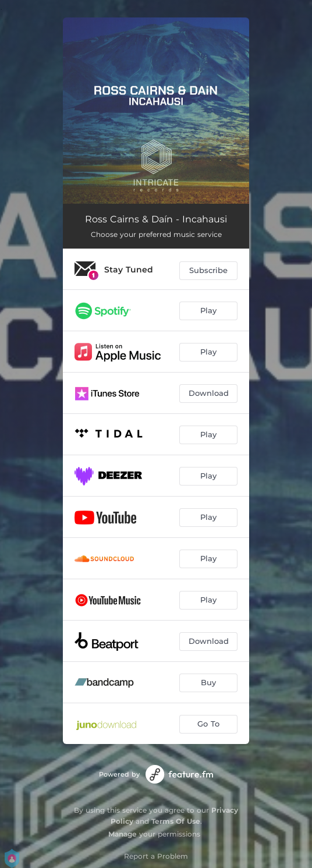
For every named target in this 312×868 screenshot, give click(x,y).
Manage (123, 834)
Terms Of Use (176, 821)
